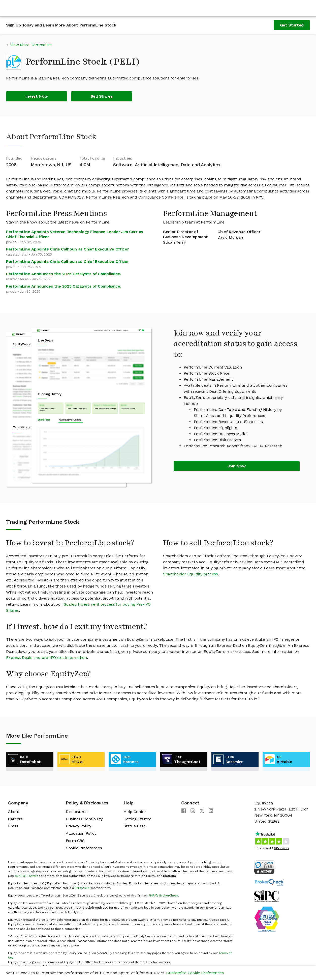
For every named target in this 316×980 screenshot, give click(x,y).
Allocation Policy (81, 833)
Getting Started (137, 819)
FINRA (79, 888)
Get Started (292, 25)
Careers (15, 819)
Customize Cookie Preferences (195, 973)
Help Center (135, 812)
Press (13, 826)
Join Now (236, 466)
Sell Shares (102, 96)
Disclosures (76, 812)
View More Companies (31, 45)
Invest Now (37, 96)
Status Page (135, 826)
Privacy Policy (78, 826)
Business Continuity (84, 819)
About (14, 812)
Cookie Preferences (84, 848)
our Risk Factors (27, 876)
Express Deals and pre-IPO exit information (46, 657)
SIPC (87, 888)
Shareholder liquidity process (191, 574)
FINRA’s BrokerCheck (163, 895)
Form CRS (75, 841)
